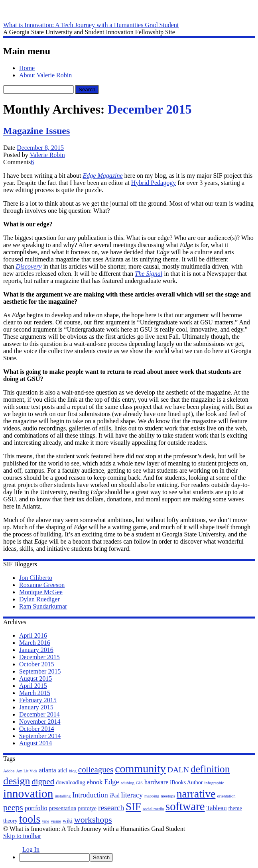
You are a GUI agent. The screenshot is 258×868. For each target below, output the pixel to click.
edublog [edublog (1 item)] (127, 783)
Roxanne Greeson (42, 585)
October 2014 (37, 729)
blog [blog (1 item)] (73, 771)
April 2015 (33, 686)
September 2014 (40, 736)
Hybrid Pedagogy (154, 183)
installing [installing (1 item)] (63, 796)
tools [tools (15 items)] (30, 819)
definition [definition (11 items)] (210, 769)
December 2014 (39, 714)
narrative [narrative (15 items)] (196, 794)
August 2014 (35, 743)
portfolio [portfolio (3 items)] (36, 808)
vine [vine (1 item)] (45, 821)
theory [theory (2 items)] (10, 821)
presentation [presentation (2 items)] (63, 808)
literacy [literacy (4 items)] (132, 795)
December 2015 (39, 657)
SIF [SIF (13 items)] (133, 807)
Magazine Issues (36, 131)
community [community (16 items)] (140, 769)
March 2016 (35, 643)
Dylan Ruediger (39, 599)
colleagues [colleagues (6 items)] (96, 770)
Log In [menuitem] (31, 849)
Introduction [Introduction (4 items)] (90, 795)
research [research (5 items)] (111, 808)
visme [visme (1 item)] (56, 821)
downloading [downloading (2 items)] (70, 783)
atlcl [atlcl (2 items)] (63, 771)
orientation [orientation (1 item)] (226, 796)
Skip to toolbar (22, 836)
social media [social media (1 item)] (154, 809)
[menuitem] (137, 857)
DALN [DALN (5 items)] (178, 770)
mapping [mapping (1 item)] (152, 796)
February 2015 (38, 700)
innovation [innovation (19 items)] (28, 793)
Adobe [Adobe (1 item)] (9, 771)
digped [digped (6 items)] (43, 782)
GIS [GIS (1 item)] (139, 783)
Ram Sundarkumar (43, 606)
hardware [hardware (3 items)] (156, 782)
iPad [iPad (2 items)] (115, 796)
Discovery (29, 266)
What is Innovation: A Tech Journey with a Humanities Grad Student (91, 25)
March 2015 (35, 693)
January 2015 (36, 707)
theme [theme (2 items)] (235, 808)
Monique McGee (41, 592)
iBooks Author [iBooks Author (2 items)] (186, 783)
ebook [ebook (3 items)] (95, 782)
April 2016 (33, 635)
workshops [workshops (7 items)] (93, 820)
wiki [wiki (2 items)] (68, 821)
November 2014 (40, 722)
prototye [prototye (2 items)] (87, 808)
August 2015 (35, 678)
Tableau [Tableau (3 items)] (216, 808)
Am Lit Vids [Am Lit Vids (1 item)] (27, 771)
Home (27, 68)
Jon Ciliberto (36, 578)
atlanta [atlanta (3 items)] (47, 770)
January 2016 (36, 650)
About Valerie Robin (45, 75)
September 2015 (40, 671)
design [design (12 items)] (17, 781)
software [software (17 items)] (185, 806)
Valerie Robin (47, 155)
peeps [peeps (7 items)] (13, 807)
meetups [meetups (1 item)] (168, 796)
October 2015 (37, 664)
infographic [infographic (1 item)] (214, 783)
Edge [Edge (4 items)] (111, 782)
